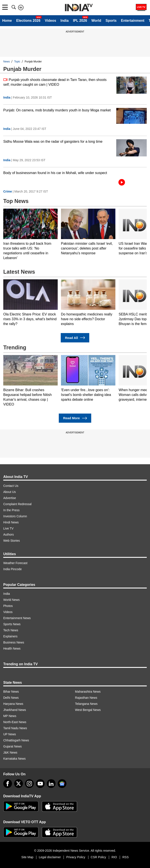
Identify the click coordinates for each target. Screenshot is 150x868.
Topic (17, 62)
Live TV (8, 528)
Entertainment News (17, 618)
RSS (126, 857)
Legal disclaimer (50, 857)
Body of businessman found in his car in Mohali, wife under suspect (55, 173)
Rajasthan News (86, 698)
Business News (14, 642)
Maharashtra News (88, 692)
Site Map (27, 857)
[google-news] (62, 784)
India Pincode (13, 569)
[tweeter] (19, 784)
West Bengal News (88, 710)
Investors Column (15, 516)
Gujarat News (13, 746)
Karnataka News (14, 759)
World (96, 21)
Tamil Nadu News (15, 728)
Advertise (10, 498)
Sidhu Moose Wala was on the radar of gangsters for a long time (53, 142)
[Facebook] (8, 784)
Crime (8, 191)
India (65, 21)
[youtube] (40, 784)
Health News (12, 648)
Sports (111, 21)
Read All (75, 338)
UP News (10, 734)
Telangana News (86, 704)
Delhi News (11, 698)
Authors (8, 535)
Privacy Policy (76, 857)
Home (7, 21)
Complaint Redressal (17, 504)
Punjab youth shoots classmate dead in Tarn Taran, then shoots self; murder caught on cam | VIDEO (55, 82)
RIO (114, 857)
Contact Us (11, 486)
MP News (10, 716)
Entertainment (133, 21)
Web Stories (12, 541)
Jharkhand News (15, 710)
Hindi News (11, 522)
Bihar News (11, 692)
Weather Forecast (15, 563)
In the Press (11, 510)
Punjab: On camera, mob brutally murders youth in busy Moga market (57, 110)
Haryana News (13, 704)
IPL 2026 (80, 21)
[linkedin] (51, 784)
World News (11, 600)
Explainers (10, 636)
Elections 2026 (28, 21)
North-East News (15, 722)
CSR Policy (99, 857)
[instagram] (29, 784)
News (7, 62)
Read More (75, 418)
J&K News (10, 752)
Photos (8, 606)
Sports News (12, 624)
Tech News (11, 630)
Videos (51, 21)
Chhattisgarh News (16, 740)
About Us (10, 492)
